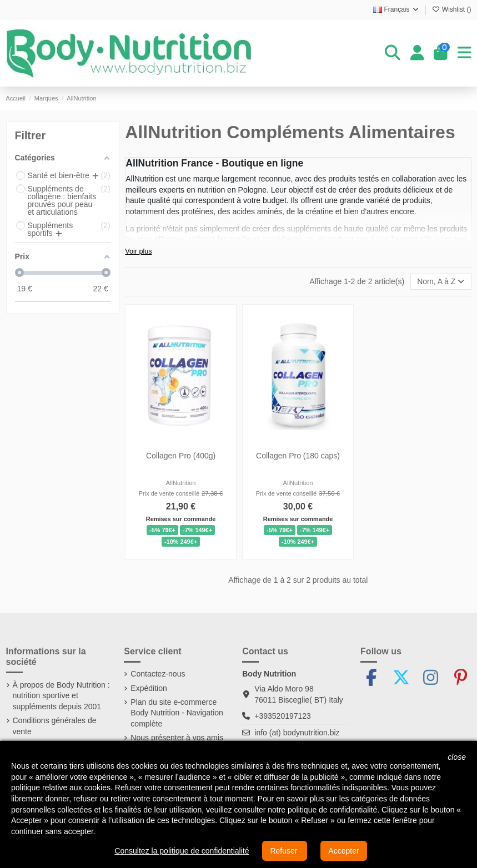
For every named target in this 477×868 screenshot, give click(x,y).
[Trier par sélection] (441, 282)
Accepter (343, 851)
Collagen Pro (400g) (181, 456)
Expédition (149, 688)
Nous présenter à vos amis (177, 738)
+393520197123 (283, 716)
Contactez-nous (158, 674)
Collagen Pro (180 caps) (298, 456)
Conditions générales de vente (55, 726)
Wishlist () (452, 9)
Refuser (285, 851)
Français (396, 9)
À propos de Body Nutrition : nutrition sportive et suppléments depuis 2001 (61, 696)
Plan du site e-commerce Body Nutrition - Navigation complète (177, 713)
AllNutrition (181, 483)
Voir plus (138, 251)
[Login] (417, 53)
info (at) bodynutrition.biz (297, 733)
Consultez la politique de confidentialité (182, 851)
